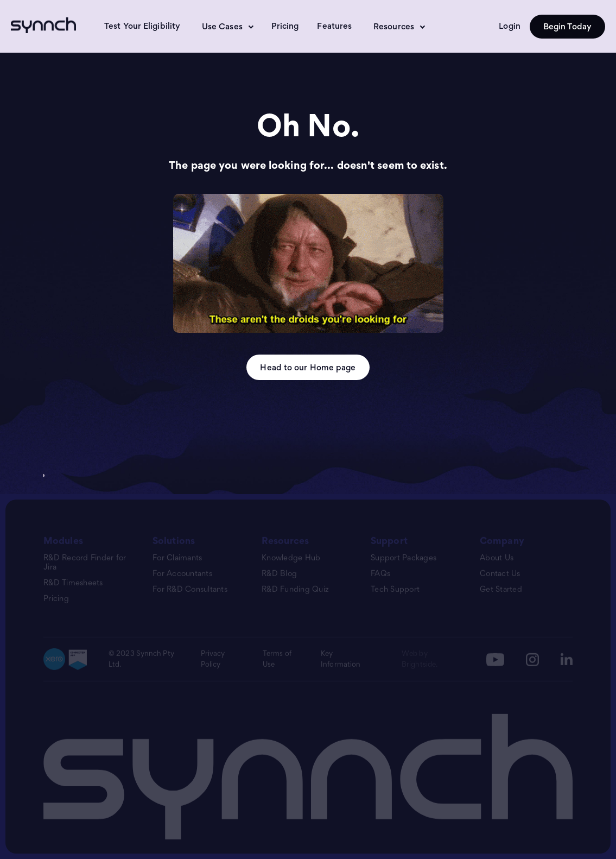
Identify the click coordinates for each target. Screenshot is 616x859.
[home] (47, 25)
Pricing (285, 26)
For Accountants (182, 574)
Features (334, 26)
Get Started (501, 589)
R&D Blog (279, 574)
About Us (497, 558)
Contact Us (500, 574)
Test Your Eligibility (142, 26)
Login (510, 26)
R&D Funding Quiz (295, 589)
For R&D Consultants (190, 589)
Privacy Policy (213, 659)
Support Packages (404, 558)
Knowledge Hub (291, 558)
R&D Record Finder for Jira (85, 563)
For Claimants (177, 558)
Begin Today (567, 26)
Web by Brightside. (420, 659)
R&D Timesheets (73, 583)
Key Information (341, 659)
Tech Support (395, 589)
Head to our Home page (308, 367)
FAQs (380, 574)
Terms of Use (277, 659)
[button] (226, 27)
